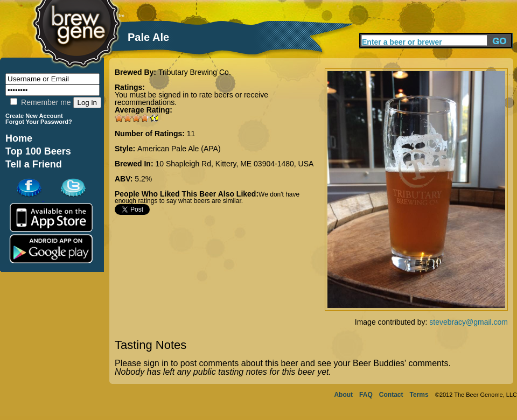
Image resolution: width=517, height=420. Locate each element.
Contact (391, 395)
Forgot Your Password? (39, 122)
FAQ (366, 395)
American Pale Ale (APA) (179, 149)
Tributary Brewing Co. (195, 72)
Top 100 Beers (38, 151)
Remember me (40, 102)
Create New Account (34, 116)
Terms (419, 395)
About (343, 395)
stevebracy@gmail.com (469, 322)
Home (19, 138)
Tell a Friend (34, 164)
